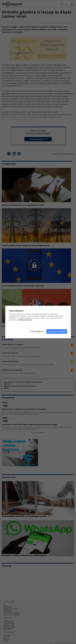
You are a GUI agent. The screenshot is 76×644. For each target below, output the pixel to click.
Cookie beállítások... (37, 331)
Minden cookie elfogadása (57, 331)
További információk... (26, 320)
